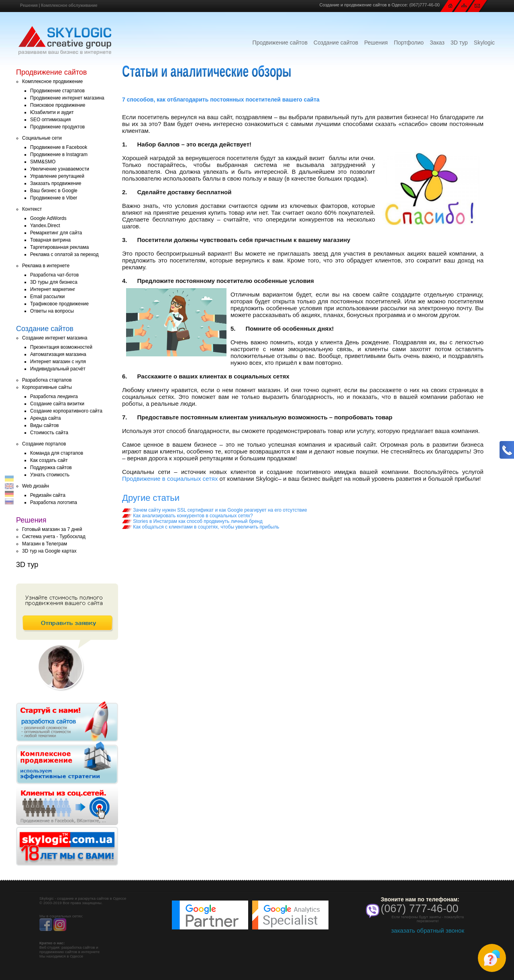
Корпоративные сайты (47, 387)
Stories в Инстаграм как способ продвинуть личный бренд (192, 521)
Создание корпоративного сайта (66, 411)
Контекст (32, 209)
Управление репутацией (57, 176)
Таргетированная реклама (59, 247)
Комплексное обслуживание (69, 5)
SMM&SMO (43, 162)
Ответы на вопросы (52, 311)
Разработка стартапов (47, 380)
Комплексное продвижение (52, 81)
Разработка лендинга (54, 396)
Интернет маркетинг (53, 289)
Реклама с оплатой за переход (64, 254)
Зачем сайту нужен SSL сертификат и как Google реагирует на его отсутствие (215, 510)
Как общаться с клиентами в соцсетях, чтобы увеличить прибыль (201, 527)
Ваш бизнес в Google (54, 191)
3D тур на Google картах (49, 551)
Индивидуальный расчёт (58, 369)
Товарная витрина (50, 240)
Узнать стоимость (50, 475)
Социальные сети (42, 138)
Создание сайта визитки (57, 404)
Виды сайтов (44, 425)
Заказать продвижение (56, 183)
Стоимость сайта (49, 433)
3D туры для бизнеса (54, 282)
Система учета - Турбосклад (54, 537)
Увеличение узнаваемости (60, 169)
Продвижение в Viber (54, 198)
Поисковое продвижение (58, 105)
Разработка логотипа (54, 502)
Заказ (437, 43)
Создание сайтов (336, 43)
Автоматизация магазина (58, 354)
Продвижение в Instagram (59, 155)
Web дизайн (36, 486)
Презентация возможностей (61, 347)
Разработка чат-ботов (54, 275)
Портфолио (409, 43)
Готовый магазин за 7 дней (52, 529)
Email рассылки (47, 297)
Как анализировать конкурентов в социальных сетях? (188, 516)
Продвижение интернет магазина (67, 98)
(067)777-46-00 (424, 5)
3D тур (459, 43)
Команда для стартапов (57, 453)
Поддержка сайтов (51, 468)
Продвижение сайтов (280, 43)
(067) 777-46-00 (420, 909)
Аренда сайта (45, 418)
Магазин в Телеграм (45, 544)
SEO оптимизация (50, 120)
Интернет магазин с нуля (58, 362)
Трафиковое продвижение (59, 304)
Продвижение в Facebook (59, 147)
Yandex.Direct (45, 226)
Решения (29, 5)
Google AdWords (48, 218)
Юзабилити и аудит (52, 112)
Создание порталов (44, 444)
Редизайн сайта (48, 495)
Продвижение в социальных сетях (170, 479)
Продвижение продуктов (57, 127)
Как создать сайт (49, 460)
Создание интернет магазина (55, 338)
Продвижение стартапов (57, 91)
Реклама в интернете (46, 266)
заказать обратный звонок (428, 930)
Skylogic (484, 43)
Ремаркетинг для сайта (56, 233)
